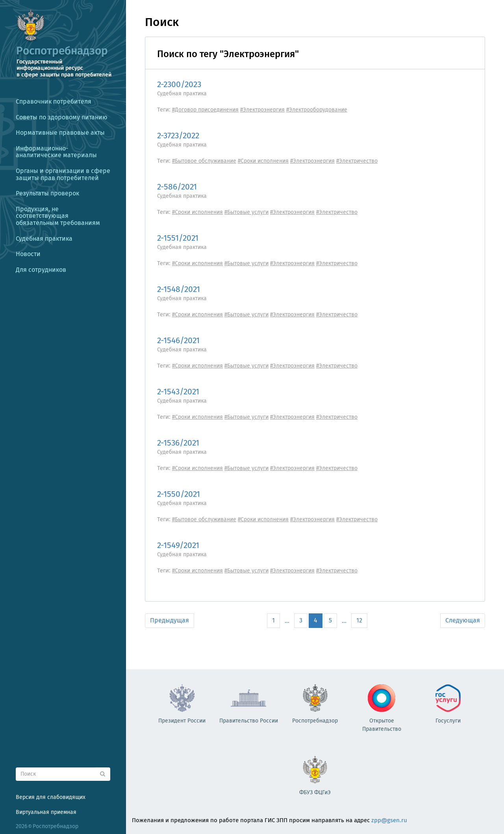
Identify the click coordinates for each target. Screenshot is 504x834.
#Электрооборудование (317, 110)
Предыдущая (170, 620)
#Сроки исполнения (263, 161)
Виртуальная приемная (46, 812)
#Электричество (357, 161)
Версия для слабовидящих (51, 797)
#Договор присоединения (205, 110)
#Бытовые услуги (246, 212)
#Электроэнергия (262, 110)
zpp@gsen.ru (389, 820)
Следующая (463, 620)
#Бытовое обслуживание (204, 161)
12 (359, 620)
